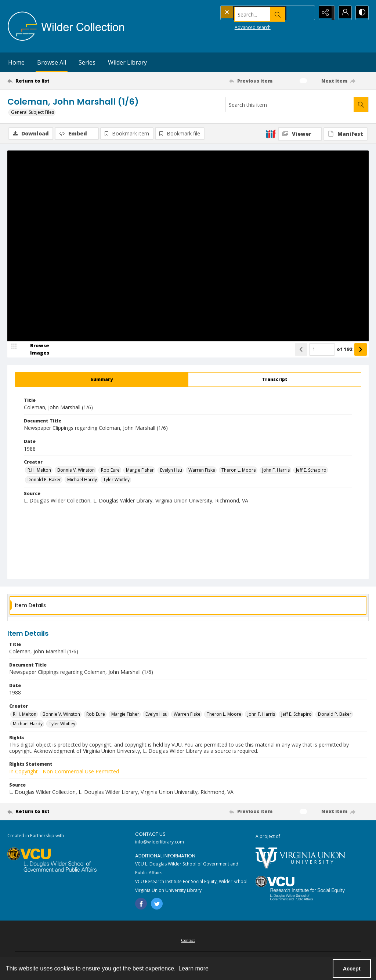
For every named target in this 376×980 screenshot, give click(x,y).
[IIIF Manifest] (346, 134)
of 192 (345, 350)
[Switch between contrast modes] (361, 13)
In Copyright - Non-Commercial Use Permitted (64, 772)
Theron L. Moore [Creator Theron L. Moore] (239, 471)
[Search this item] (290, 105)
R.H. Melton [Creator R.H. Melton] (39, 471)
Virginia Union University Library (168, 891)
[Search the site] (253, 13)
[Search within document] (361, 105)
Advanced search (239, 26)
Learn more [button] (194, 968)
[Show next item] (361, 350)
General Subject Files (32, 112)
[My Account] (343, 13)
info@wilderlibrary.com (160, 843)
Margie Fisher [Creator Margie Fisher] (140, 471)
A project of (268, 837)
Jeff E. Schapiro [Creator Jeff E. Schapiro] (311, 471)
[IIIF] (271, 134)
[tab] (102, 380)
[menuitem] (188, 940)
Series (87, 62)
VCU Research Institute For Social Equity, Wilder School (191, 882)
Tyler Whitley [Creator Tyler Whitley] (116, 480)
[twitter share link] (157, 904)
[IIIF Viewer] (300, 134)
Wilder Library (127, 62)
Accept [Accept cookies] (352, 969)
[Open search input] (306, 13)
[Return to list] (56, 81)
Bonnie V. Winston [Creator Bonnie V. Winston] (76, 471)
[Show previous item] (301, 350)
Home (16, 62)
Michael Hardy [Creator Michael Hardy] (82, 480)
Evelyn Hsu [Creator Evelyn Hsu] (171, 471)
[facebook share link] (141, 904)
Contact (188, 941)
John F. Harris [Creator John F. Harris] (276, 471)
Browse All (52, 62)
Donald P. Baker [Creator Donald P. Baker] (44, 480)
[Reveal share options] (325, 13)
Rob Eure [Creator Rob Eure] (110, 471)
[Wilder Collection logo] (66, 26)
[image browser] (35, 350)
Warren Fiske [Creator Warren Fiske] (202, 471)
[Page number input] (322, 350)
